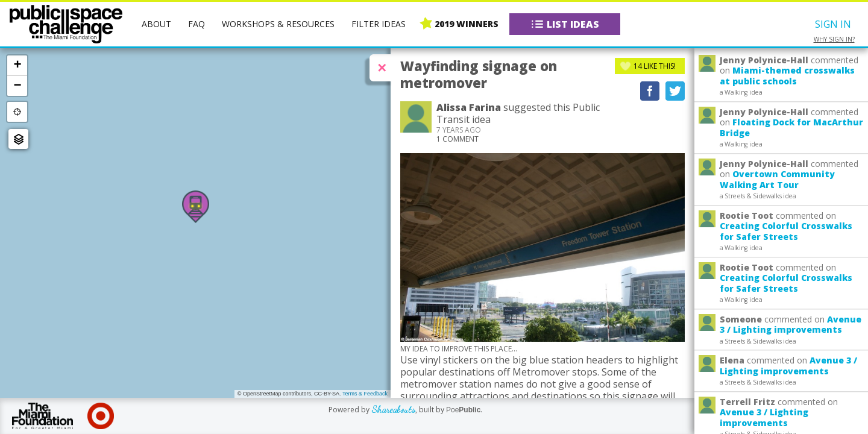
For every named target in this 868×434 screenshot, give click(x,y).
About (156, 24)
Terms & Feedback (365, 394)
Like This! (655, 66)
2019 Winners (467, 24)
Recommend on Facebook (650, 91)
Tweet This (675, 91)
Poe (463, 410)
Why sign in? (834, 39)
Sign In (833, 24)
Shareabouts (393, 409)
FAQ (197, 24)
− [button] (17, 86)
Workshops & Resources (278, 24)
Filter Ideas (379, 24)
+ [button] (17, 65)
